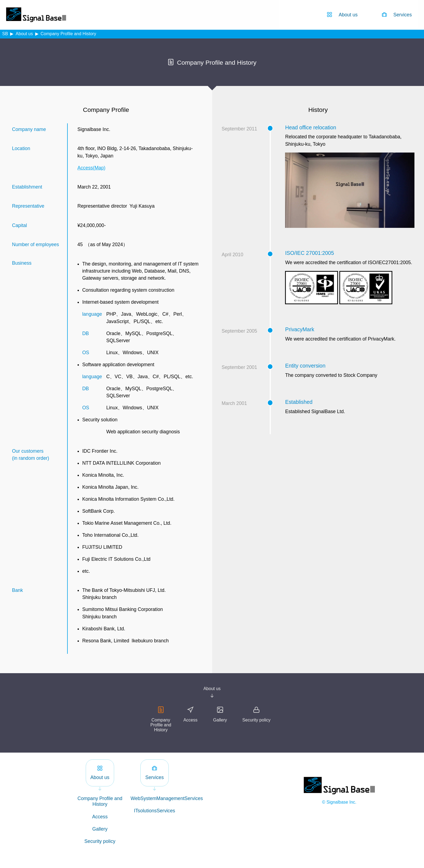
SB (5, 34)
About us (24, 34)
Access (191, 720)
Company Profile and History (161, 725)
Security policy (257, 720)
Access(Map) (92, 168)
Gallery (220, 720)
